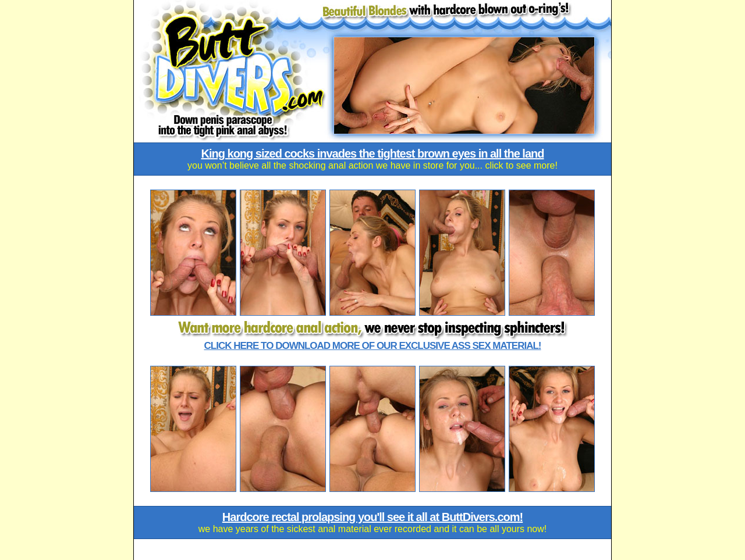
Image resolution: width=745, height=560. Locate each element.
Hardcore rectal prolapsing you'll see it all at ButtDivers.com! (372, 517)
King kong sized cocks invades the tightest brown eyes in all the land (373, 154)
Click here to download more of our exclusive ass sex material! (373, 346)
